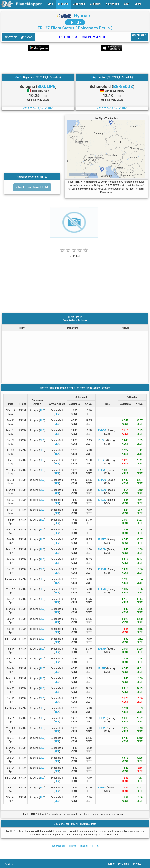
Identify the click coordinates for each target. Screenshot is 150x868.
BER (57, 414)
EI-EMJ (102, 589)
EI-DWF (102, 470)
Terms (113, 864)
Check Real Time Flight (32, 187)
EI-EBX (102, 539)
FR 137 (75, 22)
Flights (73, 846)
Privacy (139, 864)
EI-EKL (102, 440)
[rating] (74, 254)
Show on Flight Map (19, 37)
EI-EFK (102, 668)
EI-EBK (102, 500)
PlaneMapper (58, 846)
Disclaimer (126, 864)
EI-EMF (102, 649)
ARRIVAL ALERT (139, 37)
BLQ (42, 410)
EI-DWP (102, 718)
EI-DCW (102, 549)
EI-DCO (102, 430)
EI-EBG (102, 490)
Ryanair (82, 16)
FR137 (96, 846)
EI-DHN (102, 788)
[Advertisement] (75, 62)
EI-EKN (102, 569)
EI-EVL (102, 460)
